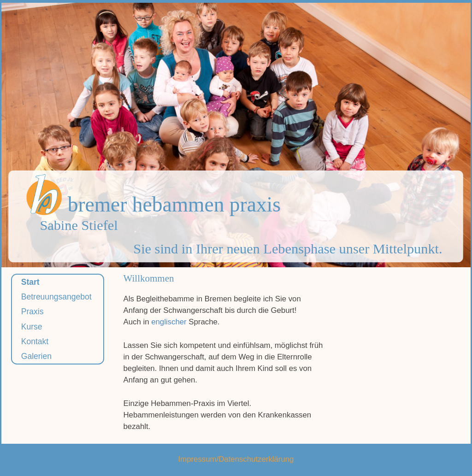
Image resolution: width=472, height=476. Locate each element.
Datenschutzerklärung (256, 459)
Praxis (32, 311)
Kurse (32, 327)
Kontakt (35, 341)
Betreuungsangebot (56, 297)
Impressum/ (199, 459)
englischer (169, 322)
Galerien (36, 356)
